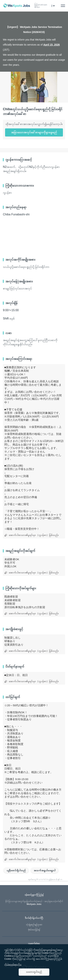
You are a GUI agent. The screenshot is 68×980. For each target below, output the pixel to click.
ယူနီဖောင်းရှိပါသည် (16, 870)
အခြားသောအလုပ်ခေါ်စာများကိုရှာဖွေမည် (34, 132)
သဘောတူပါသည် (34, 972)
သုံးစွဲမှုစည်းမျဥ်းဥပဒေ (34, 925)
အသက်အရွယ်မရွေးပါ (45, 870)
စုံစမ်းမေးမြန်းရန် (34, 930)
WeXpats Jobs (34, 903)
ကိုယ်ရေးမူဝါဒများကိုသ (13, 965)
